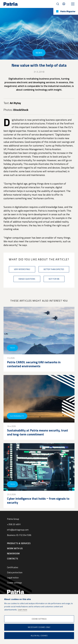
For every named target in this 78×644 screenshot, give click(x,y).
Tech (12, 348)
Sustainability (17, 416)
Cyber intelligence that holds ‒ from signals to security (38, 501)
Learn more (23, 610)
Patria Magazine (68, 11)
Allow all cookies (39, 636)
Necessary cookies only (39, 627)
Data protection (15, 572)
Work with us (15, 548)
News (39, 53)
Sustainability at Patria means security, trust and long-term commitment (38, 432)
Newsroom (13, 553)
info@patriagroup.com (18, 530)
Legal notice (13, 577)
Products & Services (19, 543)
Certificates (13, 567)
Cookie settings (15, 583)
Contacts (64, 4)
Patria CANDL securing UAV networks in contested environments (34, 364)
